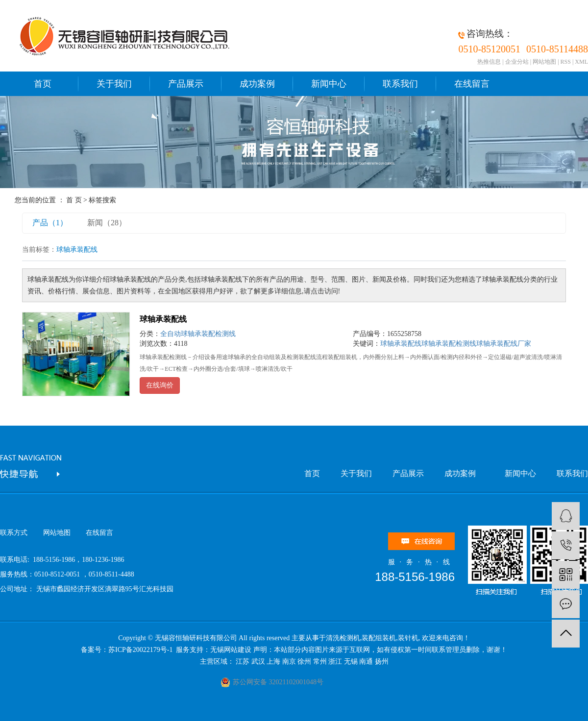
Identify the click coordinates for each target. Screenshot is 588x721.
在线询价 (160, 385)
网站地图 (544, 62)
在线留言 (472, 84)
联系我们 (400, 84)
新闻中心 (329, 84)
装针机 (408, 638)
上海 (273, 661)
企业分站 (517, 62)
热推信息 (489, 62)
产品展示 (186, 84)
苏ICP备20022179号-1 (141, 650)
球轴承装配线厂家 (504, 344)
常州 (320, 661)
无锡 (351, 661)
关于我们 (114, 84)
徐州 (304, 661)
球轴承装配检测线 (449, 344)
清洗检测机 (343, 638)
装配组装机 (379, 638)
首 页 (74, 200)
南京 (289, 661)
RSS (566, 62)
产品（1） (50, 223)
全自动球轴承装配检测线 (198, 334)
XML (581, 62)
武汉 (258, 661)
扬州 (382, 661)
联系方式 (14, 533)
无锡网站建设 (231, 650)
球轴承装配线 (163, 319)
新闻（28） (107, 223)
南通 (366, 661)
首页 (43, 84)
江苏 (243, 661)
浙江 (335, 661)
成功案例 (257, 84)
